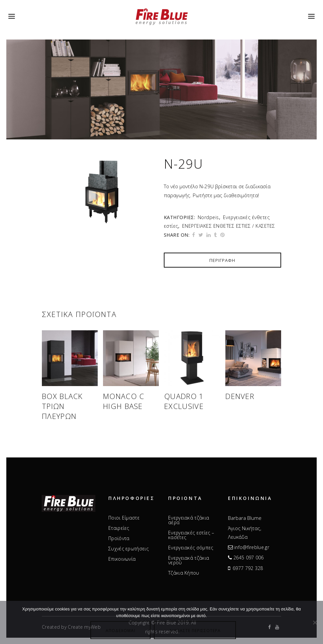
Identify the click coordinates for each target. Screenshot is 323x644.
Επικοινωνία (122, 559)
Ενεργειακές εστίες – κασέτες (191, 535)
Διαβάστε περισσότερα (195, 631)
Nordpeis (208, 217)
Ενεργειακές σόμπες (191, 548)
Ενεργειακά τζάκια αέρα (189, 520)
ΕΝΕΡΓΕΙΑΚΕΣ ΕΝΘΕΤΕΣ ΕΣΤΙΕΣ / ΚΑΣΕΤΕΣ (229, 226)
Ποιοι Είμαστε (124, 518)
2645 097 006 (249, 558)
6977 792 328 (248, 568)
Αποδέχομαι (120, 631)
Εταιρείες (119, 528)
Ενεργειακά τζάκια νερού (189, 560)
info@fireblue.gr (252, 547)
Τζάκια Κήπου (184, 573)
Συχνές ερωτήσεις (128, 549)
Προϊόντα (119, 538)
